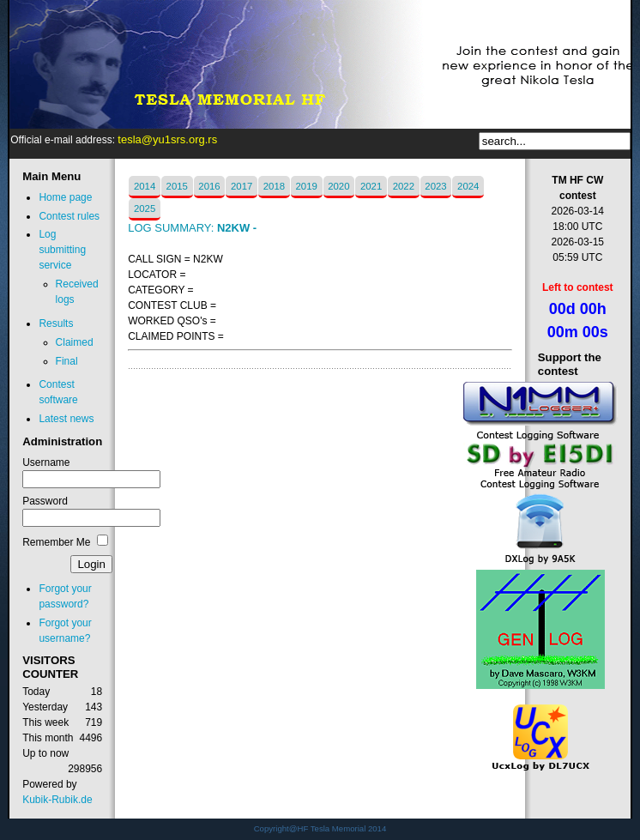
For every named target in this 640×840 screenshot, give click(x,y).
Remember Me (56, 542)
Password (45, 501)
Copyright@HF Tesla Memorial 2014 (320, 828)
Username (46, 462)
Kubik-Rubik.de (57, 800)
